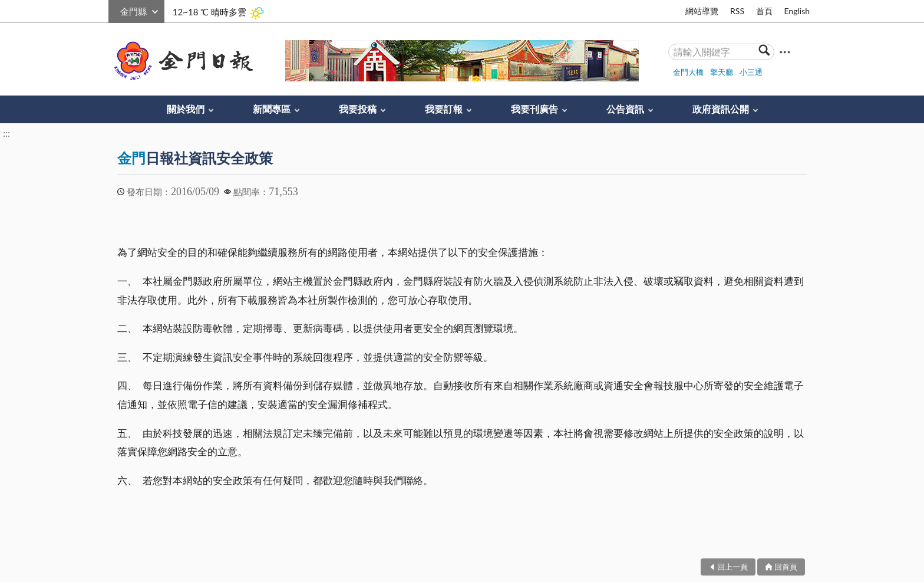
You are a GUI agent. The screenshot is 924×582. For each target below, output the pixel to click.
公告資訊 (625, 109)
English (797, 11)
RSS (737, 11)
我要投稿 (358, 109)
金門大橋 (688, 72)
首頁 (764, 11)
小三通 (751, 72)
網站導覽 (702, 11)
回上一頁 (732, 567)
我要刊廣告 (534, 109)
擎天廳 (722, 72)
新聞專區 (272, 109)
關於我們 (186, 109)
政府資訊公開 (721, 109)
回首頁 (786, 567)
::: (115, 10)
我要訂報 (444, 109)
